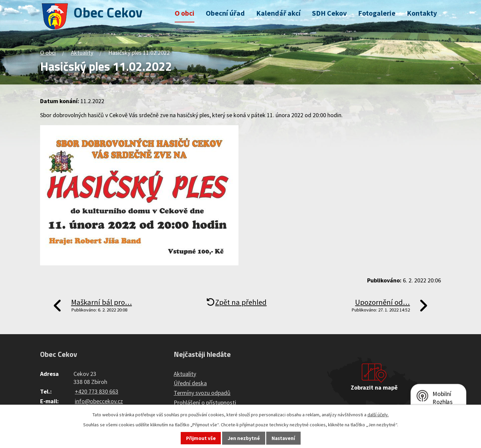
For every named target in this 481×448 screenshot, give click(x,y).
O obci (185, 13)
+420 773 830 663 (97, 391)
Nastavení (283, 438)
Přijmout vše (201, 438)
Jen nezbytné (244, 438)
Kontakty (422, 13)
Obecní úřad (225, 13)
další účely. (378, 415)
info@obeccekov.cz (99, 401)
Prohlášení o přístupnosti (205, 402)
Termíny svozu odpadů (202, 393)
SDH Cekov (329, 13)
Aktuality (82, 53)
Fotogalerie (377, 13)
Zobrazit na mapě (374, 387)
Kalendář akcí (278, 13)
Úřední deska (190, 383)
